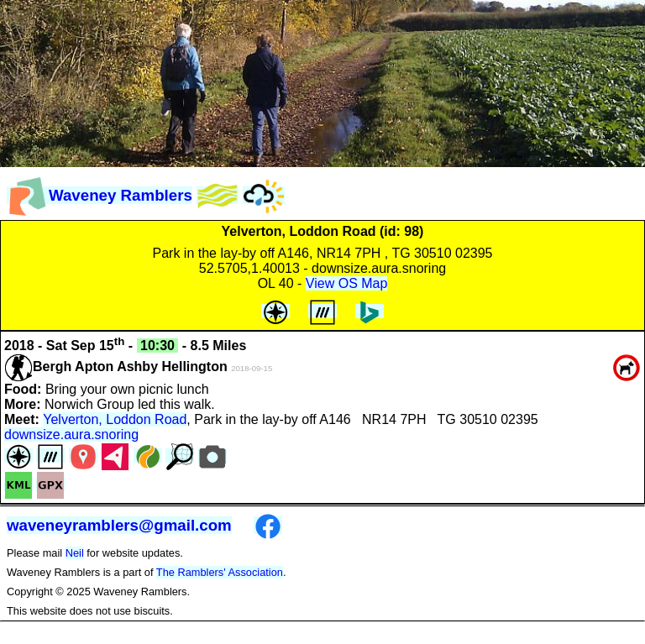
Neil (75, 553)
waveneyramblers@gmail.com (119, 525)
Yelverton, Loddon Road (115, 419)
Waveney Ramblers (100, 195)
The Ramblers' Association (220, 572)
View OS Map (347, 283)
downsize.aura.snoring (71, 435)
